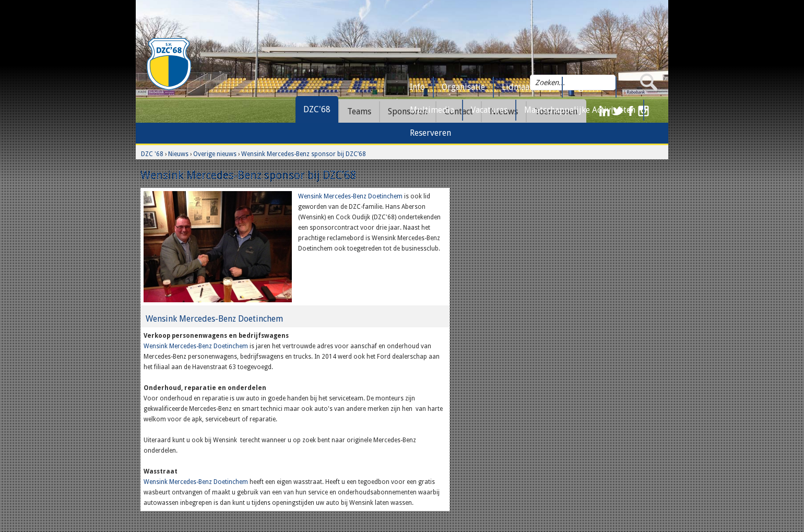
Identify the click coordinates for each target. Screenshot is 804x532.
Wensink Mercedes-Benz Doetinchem (351, 196)
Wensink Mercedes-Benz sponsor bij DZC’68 (304, 154)
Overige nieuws (215, 154)
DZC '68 (152, 154)
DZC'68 (317, 109)
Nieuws (178, 154)
